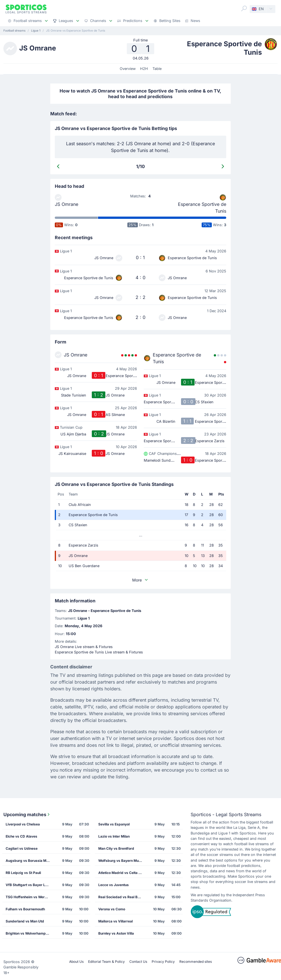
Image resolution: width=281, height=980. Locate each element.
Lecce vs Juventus (114, 885)
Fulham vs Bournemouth (25, 909)
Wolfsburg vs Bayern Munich (122, 861)
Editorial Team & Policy (106, 962)
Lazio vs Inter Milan (114, 836)
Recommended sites (196, 962)
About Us (76, 962)
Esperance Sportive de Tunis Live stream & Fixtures (99, 652)
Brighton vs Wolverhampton (28, 933)
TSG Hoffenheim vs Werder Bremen (30, 897)
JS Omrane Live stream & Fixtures (84, 647)
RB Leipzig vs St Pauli (23, 873)
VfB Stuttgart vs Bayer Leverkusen (30, 885)
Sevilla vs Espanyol (114, 824)
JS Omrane (67, 204)
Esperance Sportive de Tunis (202, 208)
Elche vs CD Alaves (21, 836)
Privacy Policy (163, 962)
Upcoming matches (27, 814)
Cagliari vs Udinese (22, 848)
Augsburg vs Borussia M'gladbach (30, 861)
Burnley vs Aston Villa (116, 933)
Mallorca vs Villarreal (116, 921)
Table (157, 69)
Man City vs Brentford (116, 848)
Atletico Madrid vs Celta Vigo (122, 873)
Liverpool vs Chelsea (23, 824)
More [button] (140, 580)
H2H (144, 69)
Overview (128, 69)
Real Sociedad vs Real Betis (121, 897)
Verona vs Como (112, 909)
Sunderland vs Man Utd (25, 921)
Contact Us (138, 962)
